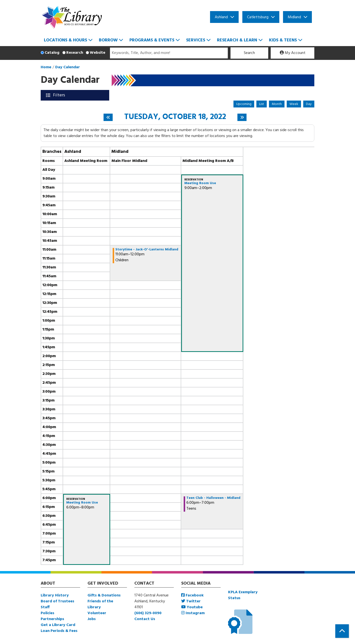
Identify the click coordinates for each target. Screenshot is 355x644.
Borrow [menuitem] (108, 40)
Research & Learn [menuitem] (237, 40)
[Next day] (242, 117)
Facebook (192, 595)
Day (309, 104)
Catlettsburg (258, 17)
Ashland (221, 17)
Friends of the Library (100, 604)
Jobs (92, 619)
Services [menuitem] (196, 40)
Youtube (192, 607)
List (262, 104)
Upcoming (244, 104)
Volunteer (97, 613)
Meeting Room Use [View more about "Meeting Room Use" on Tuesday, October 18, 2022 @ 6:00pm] (82, 503)
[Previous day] (108, 117)
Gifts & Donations (104, 595)
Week (294, 104)
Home (46, 67)
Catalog (52, 53)
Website (98, 53)
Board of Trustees (57, 601)
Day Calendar (68, 67)
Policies (47, 613)
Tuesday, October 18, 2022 (175, 117)
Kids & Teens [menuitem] (283, 40)
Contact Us (145, 619)
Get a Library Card (58, 625)
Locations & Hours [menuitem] (65, 40)
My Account (293, 53)
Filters (60, 95)
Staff (45, 607)
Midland (294, 17)
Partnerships (52, 619)
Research (75, 53)
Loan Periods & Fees (59, 631)
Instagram (193, 613)
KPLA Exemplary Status (243, 595)
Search (249, 53)
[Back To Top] (342, 631)
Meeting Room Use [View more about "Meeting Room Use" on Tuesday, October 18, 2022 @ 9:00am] (200, 183)
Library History (55, 595)
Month (277, 104)
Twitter (191, 601)
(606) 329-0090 (148, 613)
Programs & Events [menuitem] (152, 40)
